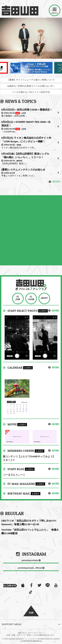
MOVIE (12, 424)
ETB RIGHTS (27, 641)
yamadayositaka (31, 560)
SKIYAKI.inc (37, 641)
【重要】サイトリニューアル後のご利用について (31, 80)
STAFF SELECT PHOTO (23, 311)
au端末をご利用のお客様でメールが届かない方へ (31, 86)
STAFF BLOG (16, 469)
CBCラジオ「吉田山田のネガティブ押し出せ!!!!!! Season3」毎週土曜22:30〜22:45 (29, 522)
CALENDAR (15, 368)
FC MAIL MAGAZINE (21, 484)
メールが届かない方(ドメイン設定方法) (31, 92)
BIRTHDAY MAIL (19, 493)
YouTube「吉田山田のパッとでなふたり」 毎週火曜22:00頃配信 (30, 531)
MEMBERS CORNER (21, 451)
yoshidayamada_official (31, 568)
